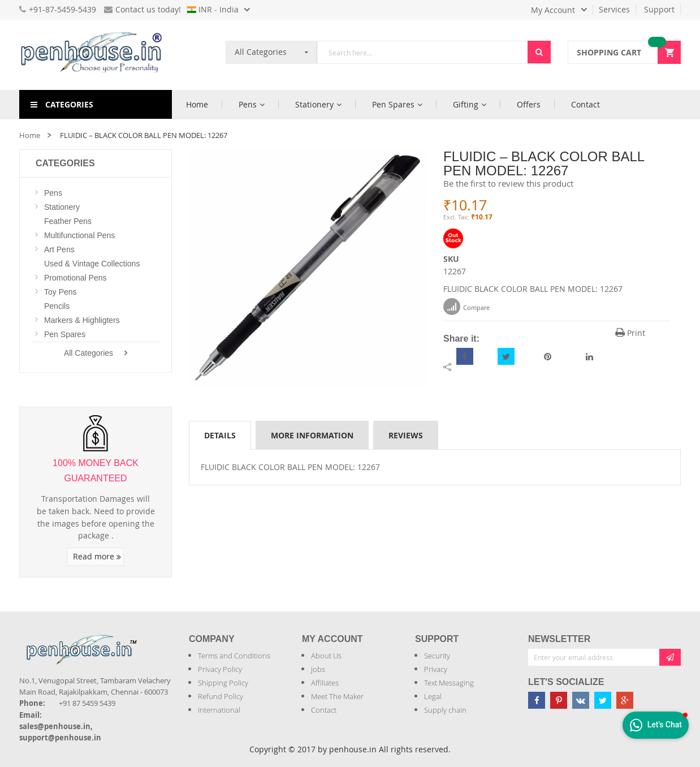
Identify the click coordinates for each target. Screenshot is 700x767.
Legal (433, 696)
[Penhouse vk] (581, 700)
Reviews (406, 435)
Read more (97, 556)
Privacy (436, 669)
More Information (312, 435)
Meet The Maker (337, 696)
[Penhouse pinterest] (559, 700)
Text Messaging (449, 683)
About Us (326, 656)
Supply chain (445, 710)
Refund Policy (221, 696)
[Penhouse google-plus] (625, 700)
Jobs (318, 669)
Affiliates (325, 683)
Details (220, 435)
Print (630, 333)
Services (614, 9)
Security (437, 656)
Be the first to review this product (508, 183)
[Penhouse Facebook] (537, 700)
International (219, 710)
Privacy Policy (220, 669)
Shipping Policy (223, 683)
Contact (324, 710)
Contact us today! (142, 9)
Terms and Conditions (234, 656)
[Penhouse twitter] (603, 700)
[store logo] (96, 55)
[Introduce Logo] (143, 640)
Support (659, 9)
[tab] (220, 435)
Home (30, 135)
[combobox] (422, 52)
